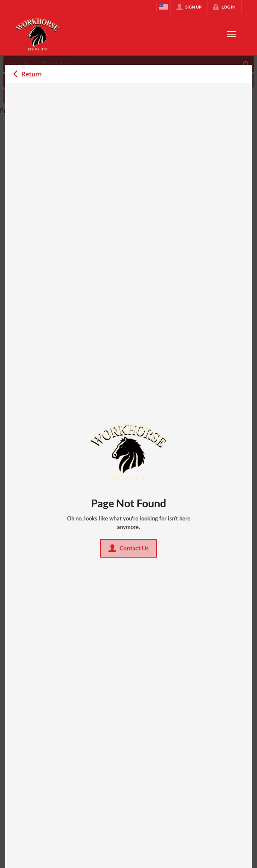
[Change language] (164, 7)
